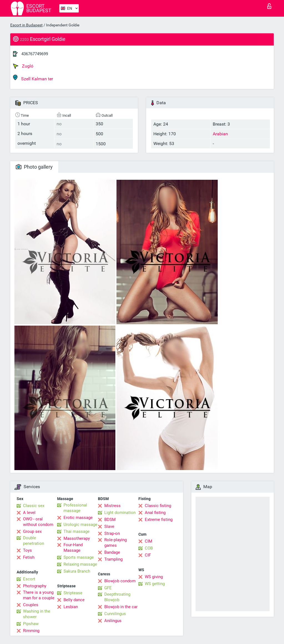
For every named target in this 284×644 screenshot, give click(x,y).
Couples (31, 605)
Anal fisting (155, 513)
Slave (109, 526)
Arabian (220, 134)
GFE (108, 588)
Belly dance (74, 600)
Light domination (120, 513)
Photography (35, 586)
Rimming (31, 631)
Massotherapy (77, 538)
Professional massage (75, 508)
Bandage (112, 552)
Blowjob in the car (121, 607)
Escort (29, 579)
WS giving (154, 577)
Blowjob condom (120, 581)
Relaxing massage (80, 564)
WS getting (155, 584)
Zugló (23, 66)
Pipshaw (31, 624)
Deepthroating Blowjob (117, 597)
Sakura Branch (77, 571)
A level (29, 513)
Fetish (29, 557)
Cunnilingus (115, 614)
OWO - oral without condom (38, 522)
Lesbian (71, 607)
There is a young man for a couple (39, 595)
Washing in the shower (37, 614)
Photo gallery (34, 167)
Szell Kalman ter (33, 78)
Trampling (113, 559)
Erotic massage (78, 518)
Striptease (73, 593)
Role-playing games (116, 543)
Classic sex (34, 506)
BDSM (110, 520)
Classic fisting (158, 506)
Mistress (112, 506)
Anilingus (113, 621)
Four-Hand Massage (73, 548)
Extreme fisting (159, 520)
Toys (27, 550)
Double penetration (34, 541)
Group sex (32, 531)
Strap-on (112, 533)
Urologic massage (80, 525)
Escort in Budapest (26, 25)
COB (149, 548)
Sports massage (79, 557)
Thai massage (77, 531)
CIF (148, 555)
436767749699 (35, 54)
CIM (149, 541)
